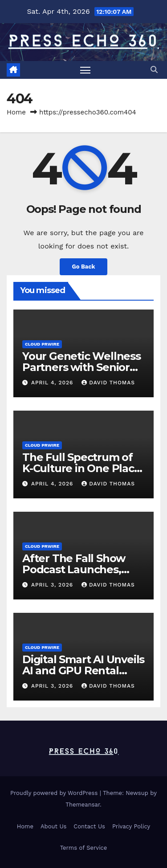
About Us (53, 826)
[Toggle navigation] (86, 70)
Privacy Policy (131, 826)
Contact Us (89, 826)
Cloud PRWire (42, 344)
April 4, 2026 (53, 383)
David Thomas (108, 383)
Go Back (84, 267)
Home (16, 112)
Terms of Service (84, 848)
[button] (154, 70)
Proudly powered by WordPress (55, 793)
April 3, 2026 (53, 585)
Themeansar (83, 805)
